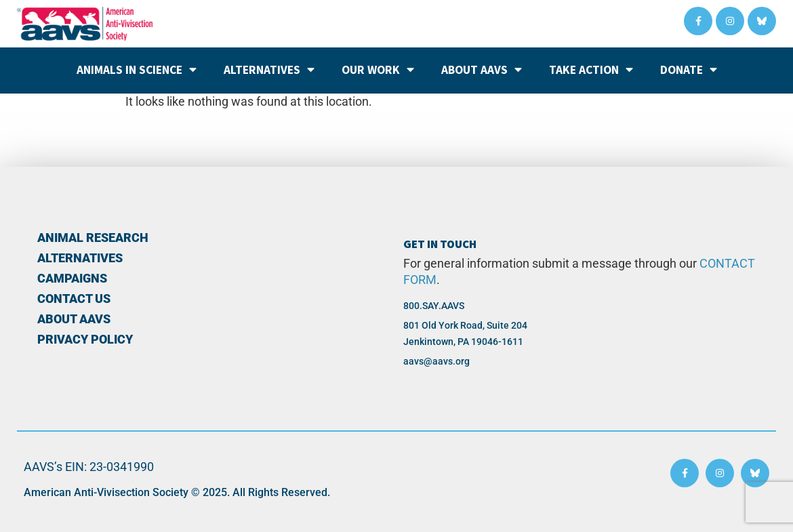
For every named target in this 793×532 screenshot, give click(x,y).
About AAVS (482, 70)
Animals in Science (137, 70)
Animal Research (93, 238)
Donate (689, 70)
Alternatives (269, 70)
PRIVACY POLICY (85, 340)
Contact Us (74, 299)
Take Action (591, 70)
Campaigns (72, 279)
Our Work (378, 70)
